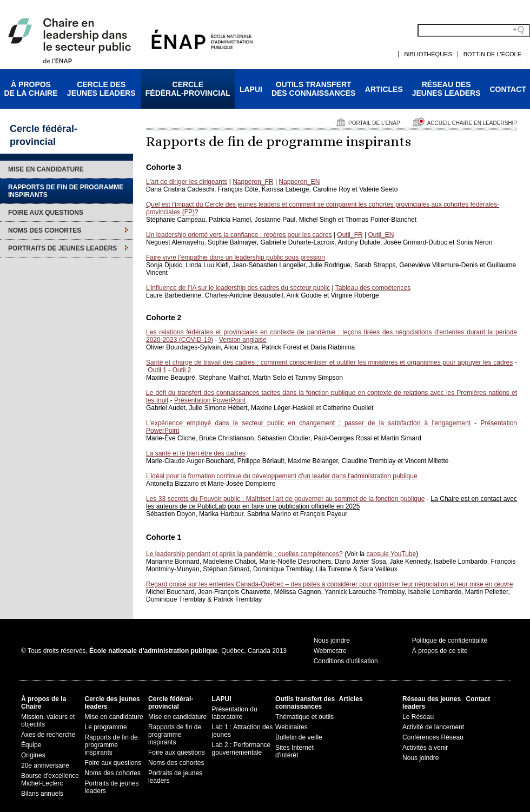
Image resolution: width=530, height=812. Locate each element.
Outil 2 (182, 370)
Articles (384, 89)
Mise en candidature (46, 169)
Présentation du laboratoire (235, 713)
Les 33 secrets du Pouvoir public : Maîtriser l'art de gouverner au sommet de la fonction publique (285, 499)
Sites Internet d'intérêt (294, 751)
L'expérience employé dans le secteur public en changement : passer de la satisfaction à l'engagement (308, 423)
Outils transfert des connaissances (305, 703)
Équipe (31, 745)
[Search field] (474, 30)
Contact (508, 89)
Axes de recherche (48, 735)
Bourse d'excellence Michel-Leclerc (50, 780)
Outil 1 (157, 370)
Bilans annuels (42, 794)
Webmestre (330, 651)
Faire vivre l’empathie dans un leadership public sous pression (236, 258)
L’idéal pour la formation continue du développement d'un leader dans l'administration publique (282, 476)
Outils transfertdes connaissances (314, 89)
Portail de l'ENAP (374, 123)
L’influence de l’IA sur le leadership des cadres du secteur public (238, 288)
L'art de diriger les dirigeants (187, 182)
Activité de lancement (433, 727)
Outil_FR (350, 235)
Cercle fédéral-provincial (171, 703)
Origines (33, 755)
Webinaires (291, 727)
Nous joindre (332, 641)
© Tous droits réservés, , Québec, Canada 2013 (154, 651)
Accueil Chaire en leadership (472, 123)
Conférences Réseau (433, 737)
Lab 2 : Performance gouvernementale (241, 749)
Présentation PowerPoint (210, 400)
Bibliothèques (428, 54)
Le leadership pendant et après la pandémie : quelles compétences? (244, 554)
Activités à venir (425, 748)
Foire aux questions (46, 213)
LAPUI (251, 89)
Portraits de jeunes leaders (62, 248)
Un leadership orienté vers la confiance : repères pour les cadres (239, 235)
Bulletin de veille (299, 737)
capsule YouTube (392, 554)
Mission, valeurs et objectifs (48, 721)
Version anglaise (243, 340)
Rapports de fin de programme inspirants (66, 191)
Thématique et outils (304, 717)
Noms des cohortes (45, 230)
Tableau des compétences (373, 288)
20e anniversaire (45, 765)
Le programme (106, 727)
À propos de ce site (440, 651)
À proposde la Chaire (31, 89)
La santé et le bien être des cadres (196, 453)
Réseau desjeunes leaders (446, 89)
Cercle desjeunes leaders (101, 89)
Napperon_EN (299, 182)
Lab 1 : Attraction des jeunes (243, 731)
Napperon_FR (253, 182)
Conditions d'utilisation (346, 661)
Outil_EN (381, 235)
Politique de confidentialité (450, 641)
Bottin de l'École (492, 54)
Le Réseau (418, 717)
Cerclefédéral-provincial (188, 89)
